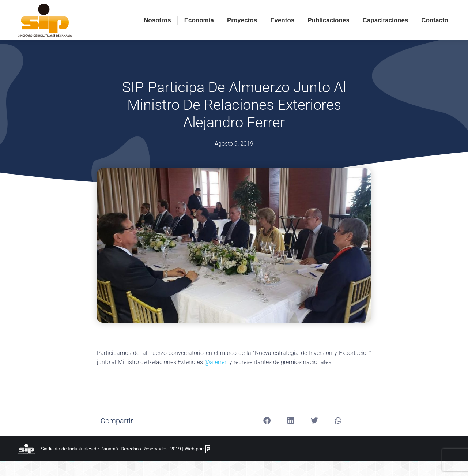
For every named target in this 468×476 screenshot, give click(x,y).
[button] (267, 435)
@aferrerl (216, 377)
